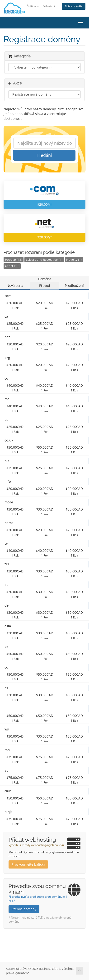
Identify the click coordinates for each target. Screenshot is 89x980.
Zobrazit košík (74, 6)
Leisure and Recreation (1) (44, 260)
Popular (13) (14, 260)
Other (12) (12, 266)
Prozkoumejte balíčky (28, 864)
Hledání (44, 155)
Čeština (33, 6)
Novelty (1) (74, 260)
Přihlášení (49, 6)
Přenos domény (24, 909)
